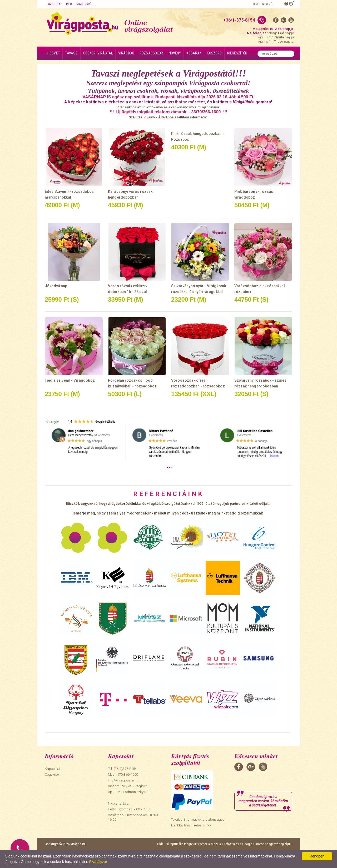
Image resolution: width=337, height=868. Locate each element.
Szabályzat (98, 862)
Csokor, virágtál (98, 53)
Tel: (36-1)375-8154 (122, 769)
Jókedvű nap (56, 286)
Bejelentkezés (263, 4)
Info (69, 4)
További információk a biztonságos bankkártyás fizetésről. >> (198, 822)
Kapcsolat (54, 4)
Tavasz (71, 53)
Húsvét (54, 53)
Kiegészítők (237, 53)
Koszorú (214, 53)
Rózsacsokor (151, 53)
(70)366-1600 (128, 774)
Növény (175, 53)
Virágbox (126, 53)
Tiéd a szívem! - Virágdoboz (70, 380)
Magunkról (85, 4)
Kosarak (194, 53)
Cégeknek (52, 774)
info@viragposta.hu (123, 780)
